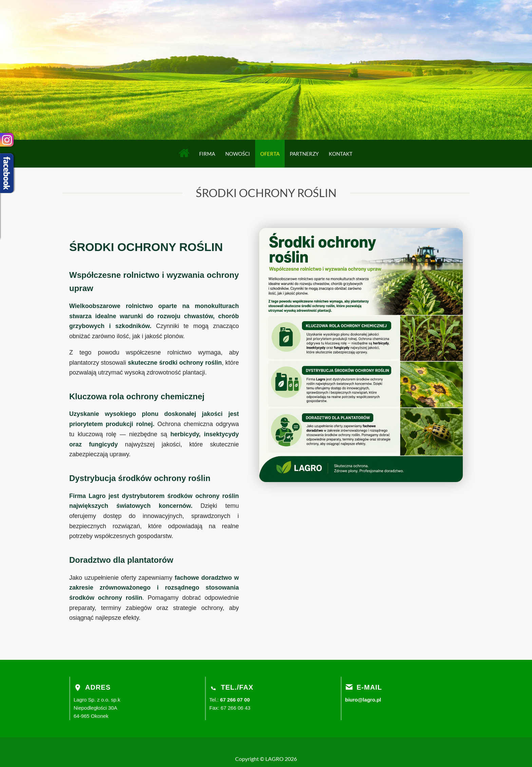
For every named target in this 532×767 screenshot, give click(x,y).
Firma (207, 154)
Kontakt (341, 154)
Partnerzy (304, 154)
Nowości (238, 154)
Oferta (270, 154)
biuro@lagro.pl (363, 700)
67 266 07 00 (235, 700)
